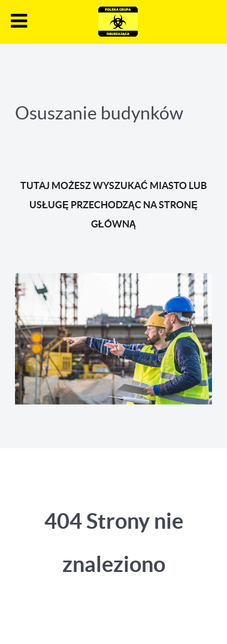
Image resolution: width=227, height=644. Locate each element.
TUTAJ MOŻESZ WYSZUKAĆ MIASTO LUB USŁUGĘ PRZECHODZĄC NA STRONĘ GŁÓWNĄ (113, 205)
